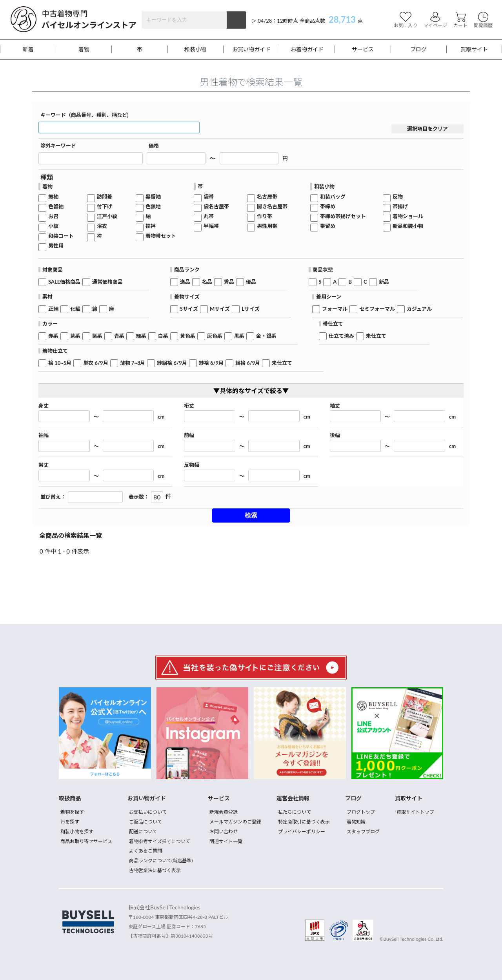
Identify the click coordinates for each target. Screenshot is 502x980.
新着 (28, 49)
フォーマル (335, 309)
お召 (53, 216)
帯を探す (70, 822)
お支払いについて (148, 812)
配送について (143, 832)
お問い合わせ (224, 832)
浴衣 (102, 226)
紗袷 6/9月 (211, 363)
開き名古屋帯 (272, 207)
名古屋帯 (267, 197)
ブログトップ (361, 812)
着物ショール (408, 216)
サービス (363, 49)
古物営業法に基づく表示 (155, 870)
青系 (119, 336)
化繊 (75, 309)
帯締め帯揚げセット (343, 216)
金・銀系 (266, 336)
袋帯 (209, 197)
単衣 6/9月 (95, 363)
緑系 (141, 336)
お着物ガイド (307, 49)
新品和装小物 (408, 226)
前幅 (189, 435)
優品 (251, 282)
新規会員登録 (224, 812)
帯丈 (44, 465)
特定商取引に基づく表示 (304, 822)
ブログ (418, 49)
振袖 (53, 197)
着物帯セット (161, 236)
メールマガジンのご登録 (235, 822)
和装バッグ (333, 197)
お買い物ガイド (251, 49)
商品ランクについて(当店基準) (161, 861)
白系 (163, 336)
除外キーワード (58, 146)
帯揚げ (400, 207)
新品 (384, 282)
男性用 (56, 246)
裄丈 (189, 406)
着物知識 (356, 822)
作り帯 (265, 216)
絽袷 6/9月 (248, 363)
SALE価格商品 (64, 282)
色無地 (153, 207)
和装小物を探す (77, 832)
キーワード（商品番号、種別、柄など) (85, 115)
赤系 (53, 336)
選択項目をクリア (427, 129)
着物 (84, 49)
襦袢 (151, 226)
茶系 (75, 336)
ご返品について (146, 822)
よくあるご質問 (146, 851)
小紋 (53, 226)
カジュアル (419, 309)
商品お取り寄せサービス (86, 841)
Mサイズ (220, 309)
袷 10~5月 (60, 363)
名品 (207, 282)
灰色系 (215, 336)
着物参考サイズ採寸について (160, 841)
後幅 (335, 435)
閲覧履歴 (483, 20)
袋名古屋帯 (216, 207)
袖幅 (44, 435)
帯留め (328, 226)
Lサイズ (251, 309)
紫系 (97, 336)
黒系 (239, 336)
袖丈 (335, 406)
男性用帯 (267, 226)
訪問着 (105, 197)
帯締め (328, 207)
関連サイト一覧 (226, 841)
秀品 (229, 282)
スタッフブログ (363, 832)
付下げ (105, 207)
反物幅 (192, 465)
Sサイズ (189, 309)
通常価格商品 (107, 282)
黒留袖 (153, 197)
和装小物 (195, 49)
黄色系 (188, 336)
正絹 (53, 309)
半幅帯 (211, 226)
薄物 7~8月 (133, 363)
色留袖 (56, 207)
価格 (154, 146)
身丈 (44, 406)
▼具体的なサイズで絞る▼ (251, 391)
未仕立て (376, 336)
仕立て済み (341, 336)
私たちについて (295, 812)
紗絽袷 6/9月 (172, 363)
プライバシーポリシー (302, 832)
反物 (398, 197)
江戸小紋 (107, 216)
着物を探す (72, 812)
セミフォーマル (377, 309)
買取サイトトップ (415, 812)
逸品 (185, 282)
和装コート (61, 236)
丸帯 (209, 216)
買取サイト (474, 49)
